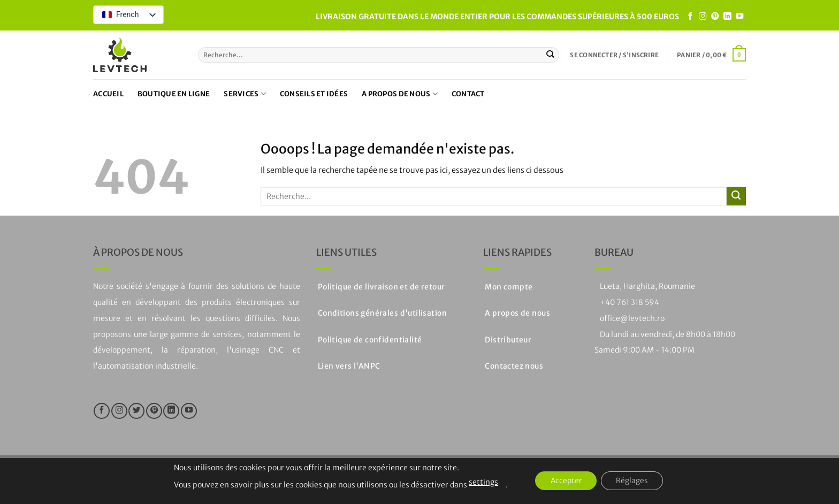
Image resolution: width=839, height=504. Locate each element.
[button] (614, 55)
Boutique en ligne (174, 94)
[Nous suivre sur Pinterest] (715, 17)
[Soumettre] (550, 55)
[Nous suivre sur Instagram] (703, 17)
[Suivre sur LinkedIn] (727, 17)
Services (245, 94)
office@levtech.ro (632, 318)
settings (481, 482)
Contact (468, 94)
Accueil (108, 94)
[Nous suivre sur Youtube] (739, 17)
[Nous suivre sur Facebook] (690, 17)
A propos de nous (400, 94)
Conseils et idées (314, 94)
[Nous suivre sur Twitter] (136, 411)
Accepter (565, 481)
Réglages (634, 481)
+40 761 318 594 (630, 302)
